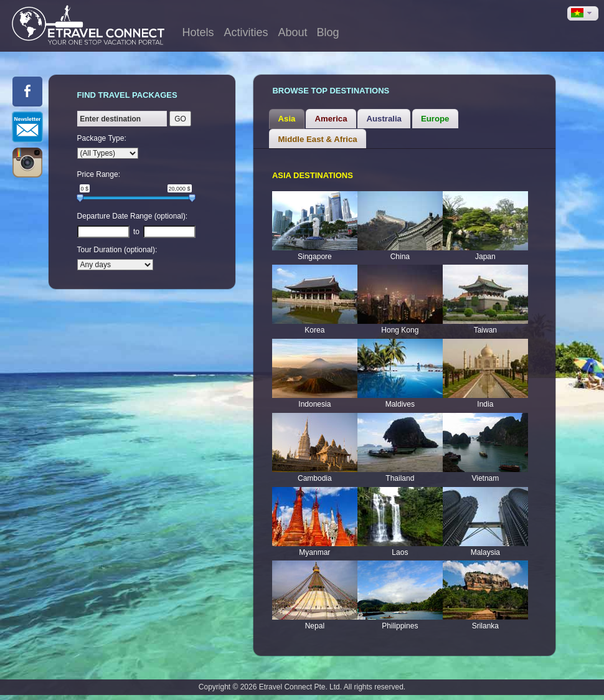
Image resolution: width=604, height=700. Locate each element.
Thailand (400, 478)
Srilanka (485, 626)
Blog (328, 32)
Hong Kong (400, 330)
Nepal (315, 626)
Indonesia (314, 404)
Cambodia (315, 478)
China (400, 257)
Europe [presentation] (435, 119)
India (485, 404)
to (136, 232)
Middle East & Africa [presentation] (318, 139)
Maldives (400, 404)
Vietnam (485, 478)
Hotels (198, 32)
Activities (246, 32)
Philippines (400, 626)
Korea (314, 330)
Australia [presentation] (384, 119)
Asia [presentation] (287, 119)
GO (180, 119)
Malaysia (485, 552)
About (292, 32)
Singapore (315, 257)
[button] (583, 13)
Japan (485, 257)
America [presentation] (331, 119)
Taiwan (485, 330)
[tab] (286, 119)
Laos (400, 552)
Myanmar (314, 552)
